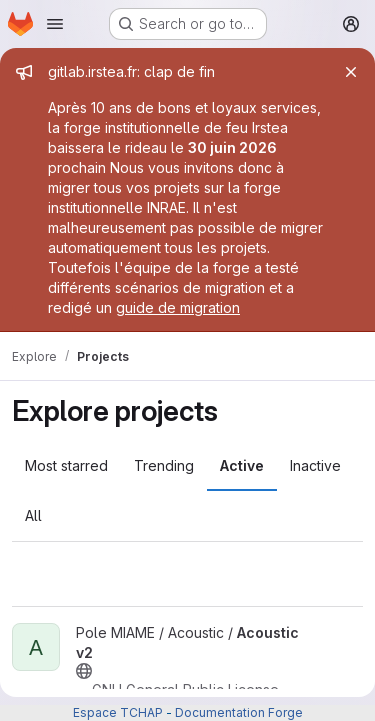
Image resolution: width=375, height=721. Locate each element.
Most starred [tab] (66, 465)
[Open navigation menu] (55, 24)
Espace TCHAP (118, 712)
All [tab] (33, 515)
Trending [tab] (164, 465)
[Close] (351, 72)
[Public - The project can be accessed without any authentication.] (84, 671)
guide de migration (178, 307)
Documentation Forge (239, 712)
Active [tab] (242, 465)
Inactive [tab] (315, 465)
